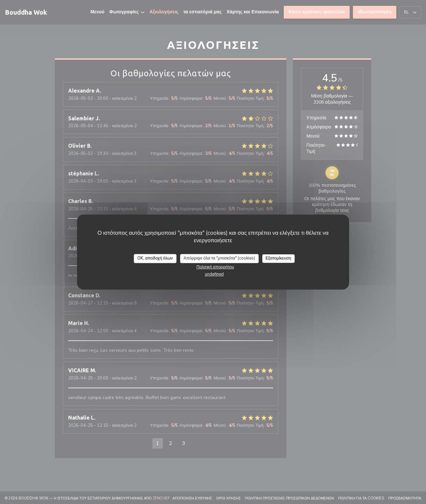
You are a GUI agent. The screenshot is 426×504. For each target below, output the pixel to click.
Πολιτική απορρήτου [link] (215, 267)
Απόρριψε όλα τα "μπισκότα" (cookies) (219, 258)
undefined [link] (214, 274)
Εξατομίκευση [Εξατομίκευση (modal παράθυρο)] (278, 258)
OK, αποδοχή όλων (155, 258)
